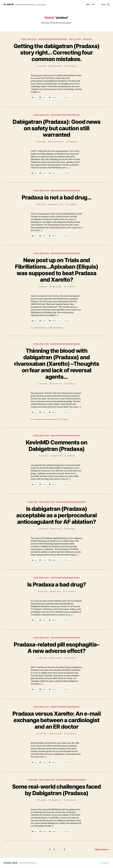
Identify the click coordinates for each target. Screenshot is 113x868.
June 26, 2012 (57, 287)
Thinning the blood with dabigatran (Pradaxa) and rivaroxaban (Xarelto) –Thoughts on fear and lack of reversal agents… (57, 364)
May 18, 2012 (57, 529)
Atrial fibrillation (29, 39)
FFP (56, 419)
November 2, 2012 (57, 204)
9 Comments (72, 204)
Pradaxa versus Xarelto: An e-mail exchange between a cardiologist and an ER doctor (56, 720)
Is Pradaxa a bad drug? (56, 584)
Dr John (44, 66)
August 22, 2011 (57, 800)
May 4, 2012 (56, 592)
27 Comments (70, 592)
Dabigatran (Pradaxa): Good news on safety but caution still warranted (56, 128)
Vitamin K (65, 419)
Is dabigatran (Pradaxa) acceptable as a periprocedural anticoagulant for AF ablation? (56, 515)
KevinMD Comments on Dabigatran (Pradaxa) (56, 446)
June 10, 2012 (57, 384)
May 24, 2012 (57, 456)
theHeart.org (44, 328)
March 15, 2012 (57, 734)
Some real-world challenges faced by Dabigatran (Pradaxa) (56, 790)
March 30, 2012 (57, 658)
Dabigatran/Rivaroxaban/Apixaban (53, 39)
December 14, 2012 (57, 142)
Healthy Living (75, 39)
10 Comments (71, 734)
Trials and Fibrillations (56, 328)
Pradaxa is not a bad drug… (56, 197)
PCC (59, 419)
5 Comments (71, 384)
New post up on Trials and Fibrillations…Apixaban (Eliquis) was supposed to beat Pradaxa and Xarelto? (57, 270)
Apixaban (36, 328)
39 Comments (72, 66)
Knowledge (87, 39)
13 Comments (72, 800)
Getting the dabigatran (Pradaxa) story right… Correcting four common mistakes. (57, 52)
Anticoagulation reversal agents (44, 419)
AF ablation (32, 502)
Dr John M (8, 4)
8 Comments (73, 142)
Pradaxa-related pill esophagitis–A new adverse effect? (56, 648)
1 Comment (71, 456)
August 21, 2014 (56, 66)
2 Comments (71, 287)
